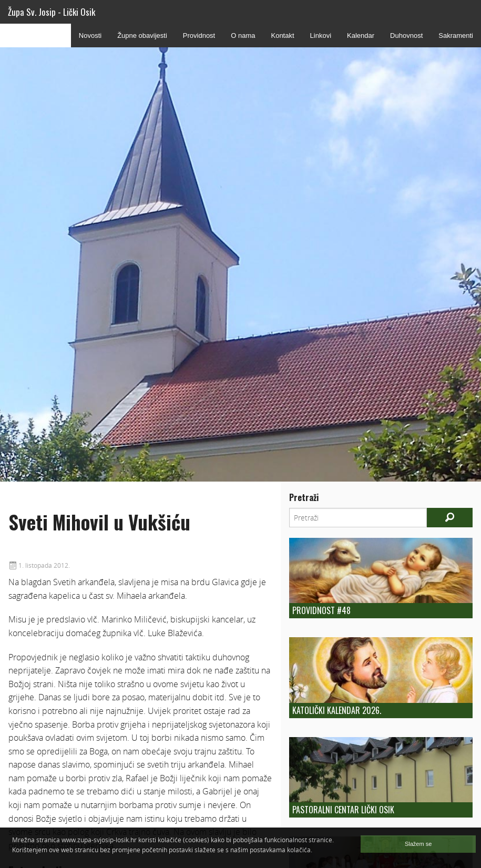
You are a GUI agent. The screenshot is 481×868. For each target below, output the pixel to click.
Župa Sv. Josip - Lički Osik (52, 12)
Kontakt (282, 35)
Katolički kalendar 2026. (337, 710)
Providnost (199, 35)
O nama (243, 35)
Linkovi (321, 35)
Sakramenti (456, 35)
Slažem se (418, 844)
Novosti (90, 35)
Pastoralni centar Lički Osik (343, 810)
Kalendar (361, 35)
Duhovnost (406, 35)
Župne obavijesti (142, 35)
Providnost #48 (321, 610)
